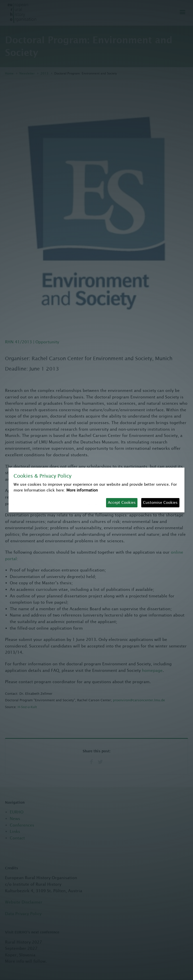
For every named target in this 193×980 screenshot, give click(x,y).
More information (82, 490)
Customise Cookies (160, 502)
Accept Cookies (122, 502)
